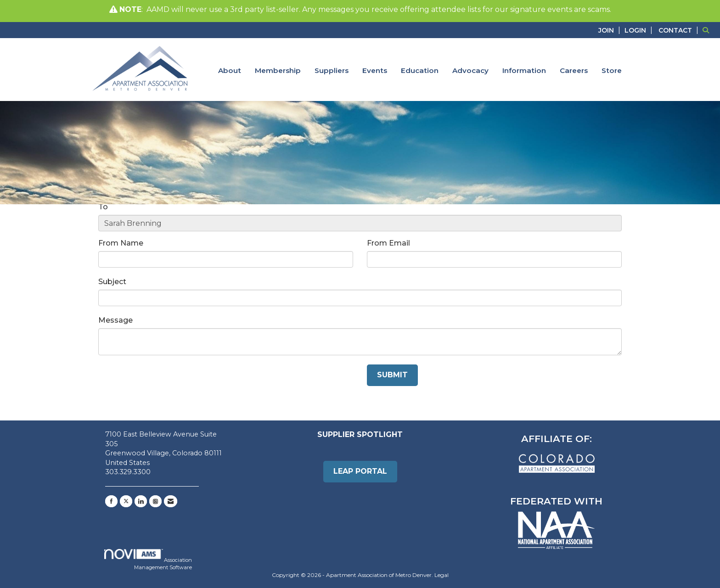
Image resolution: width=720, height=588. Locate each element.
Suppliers (332, 70)
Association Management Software (148, 560)
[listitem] (610, 30)
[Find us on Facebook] (111, 501)
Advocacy (470, 70)
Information (524, 70)
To (103, 207)
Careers (574, 70)
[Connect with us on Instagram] (155, 501)
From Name (121, 243)
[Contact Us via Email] (171, 501)
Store (612, 70)
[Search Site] (708, 30)
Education (420, 70)
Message (115, 320)
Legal (442, 575)
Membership (278, 70)
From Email (388, 243)
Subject (112, 282)
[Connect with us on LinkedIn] (141, 501)
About (230, 70)
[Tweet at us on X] (126, 501)
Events (375, 70)
